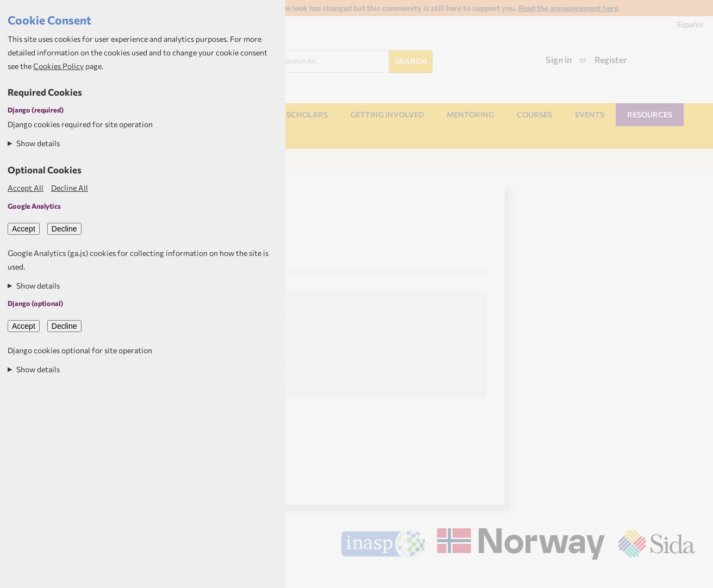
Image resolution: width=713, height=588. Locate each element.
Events (590, 114)
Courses (534, 114)
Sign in (559, 60)
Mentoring (470, 114)
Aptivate (686, 576)
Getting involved (387, 114)
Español (690, 24)
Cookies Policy (58, 66)
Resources (650, 114)
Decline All (70, 188)
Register (611, 60)
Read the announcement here (568, 8)
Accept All (26, 188)
